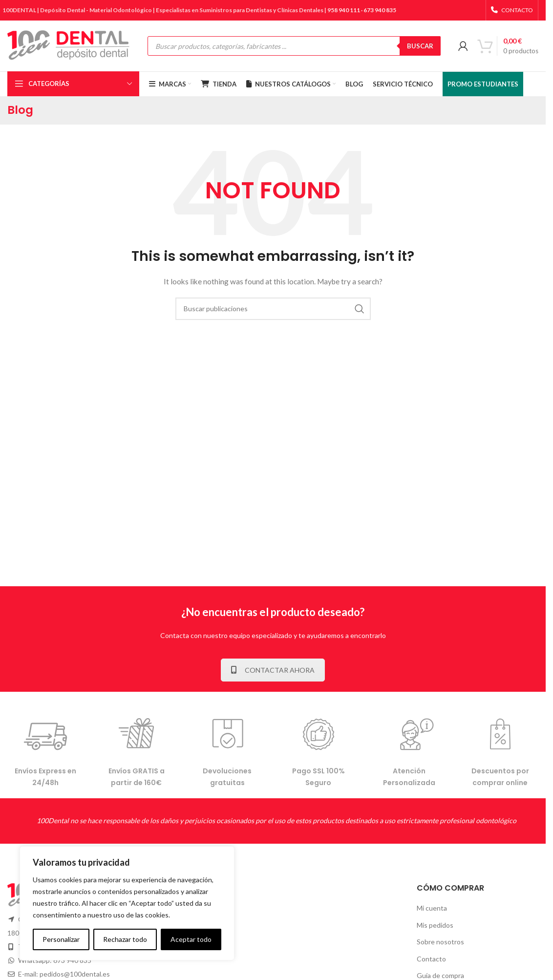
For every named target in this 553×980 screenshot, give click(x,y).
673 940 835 (380, 10)
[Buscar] (273, 309)
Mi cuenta (432, 908)
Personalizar (61, 939)
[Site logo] (68, 45)
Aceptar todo (191, 939)
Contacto (431, 959)
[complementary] (127, 903)
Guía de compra (440, 975)
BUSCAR (420, 46)
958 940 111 (344, 10)
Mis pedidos (435, 925)
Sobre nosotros (440, 942)
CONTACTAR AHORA (273, 670)
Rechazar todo (125, 939)
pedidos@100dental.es (75, 974)
